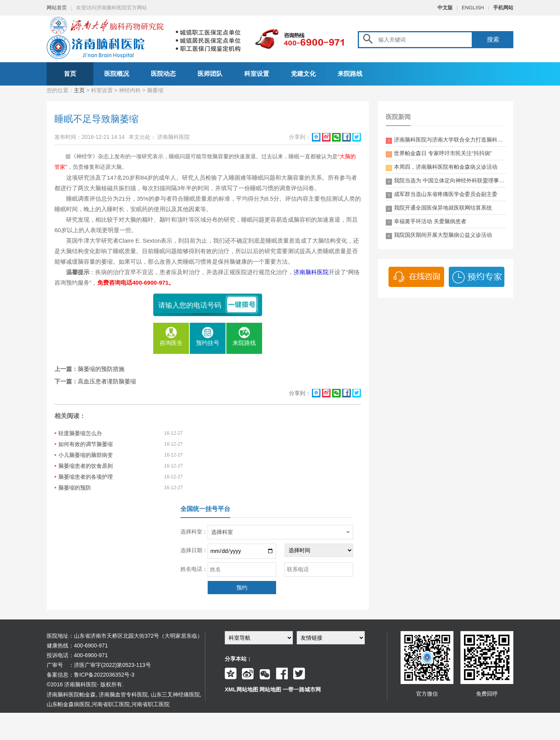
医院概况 (117, 74)
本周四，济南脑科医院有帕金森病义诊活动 (442, 167)
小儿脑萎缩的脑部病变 (86, 455)
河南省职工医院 (111, 704)
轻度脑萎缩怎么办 (80, 433)
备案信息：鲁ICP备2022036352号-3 (91, 675)
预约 (242, 588)
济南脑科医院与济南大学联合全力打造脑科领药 (446, 140)
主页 (79, 90)
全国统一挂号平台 (205, 509)
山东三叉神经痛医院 (175, 695)
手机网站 (503, 8)
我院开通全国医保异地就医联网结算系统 (439, 208)
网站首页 (57, 8)
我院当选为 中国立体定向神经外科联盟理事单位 (446, 181)
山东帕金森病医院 (68, 704)
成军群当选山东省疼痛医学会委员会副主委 (442, 195)
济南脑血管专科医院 (123, 695)
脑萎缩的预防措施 (101, 369)
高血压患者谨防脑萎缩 (107, 381)
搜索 (493, 39)
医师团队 (210, 74)
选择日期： (194, 550)
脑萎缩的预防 (75, 488)
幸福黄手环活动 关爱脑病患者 (426, 222)
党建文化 (303, 74)
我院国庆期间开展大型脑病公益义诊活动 (439, 235)
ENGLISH (473, 8)
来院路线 (350, 74)
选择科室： (194, 532)
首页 (70, 74)
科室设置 (257, 74)
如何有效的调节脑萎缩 (86, 444)
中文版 (445, 8)
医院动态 (163, 74)
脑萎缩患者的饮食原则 (86, 466)
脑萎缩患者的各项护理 (86, 477)
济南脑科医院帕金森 (71, 695)
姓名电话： (194, 569)
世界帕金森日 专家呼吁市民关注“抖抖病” (439, 154)
